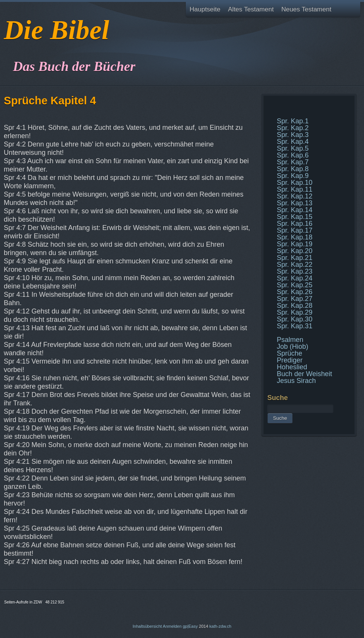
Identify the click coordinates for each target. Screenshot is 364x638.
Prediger (290, 360)
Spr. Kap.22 (295, 265)
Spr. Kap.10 (295, 183)
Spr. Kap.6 (293, 155)
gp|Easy (190, 626)
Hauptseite (205, 9)
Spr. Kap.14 (295, 210)
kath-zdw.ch (220, 626)
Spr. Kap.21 (295, 258)
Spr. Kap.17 (295, 230)
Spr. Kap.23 (295, 271)
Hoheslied (292, 367)
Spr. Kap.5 (293, 148)
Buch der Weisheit (304, 374)
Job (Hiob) (293, 347)
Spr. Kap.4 (293, 142)
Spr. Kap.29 (295, 312)
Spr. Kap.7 (293, 162)
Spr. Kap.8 (293, 169)
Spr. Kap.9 (293, 176)
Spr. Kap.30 (295, 319)
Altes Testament (251, 9)
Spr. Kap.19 (295, 244)
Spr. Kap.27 (295, 299)
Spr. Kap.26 (295, 292)
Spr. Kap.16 (295, 224)
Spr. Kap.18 (295, 237)
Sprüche (289, 353)
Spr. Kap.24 (295, 278)
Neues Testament (306, 9)
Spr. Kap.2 (293, 128)
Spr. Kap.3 (293, 135)
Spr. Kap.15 (295, 217)
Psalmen (290, 340)
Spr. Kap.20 (295, 251)
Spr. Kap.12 (295, 196)
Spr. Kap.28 (295, 306)
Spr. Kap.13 (295, 203)
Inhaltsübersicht (147, 626)
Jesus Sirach (296, 381)
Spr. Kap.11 (295, 189)
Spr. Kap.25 (295, 285)
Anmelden (172, 626)
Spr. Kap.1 (293, 121)
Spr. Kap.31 (295, 326)
